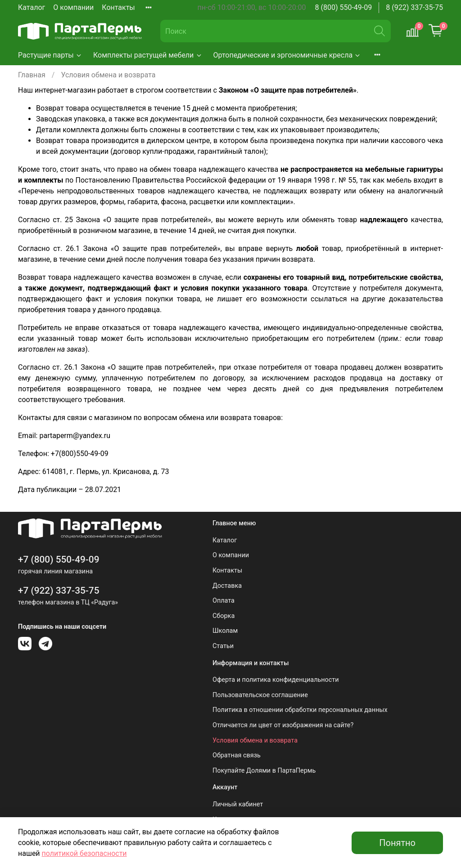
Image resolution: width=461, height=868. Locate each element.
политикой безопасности (84, 853)
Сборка (224, 616)
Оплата (224, 601)
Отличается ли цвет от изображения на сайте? (283, 725)
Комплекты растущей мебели (148, 55)
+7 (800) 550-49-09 (59, 559)
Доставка (227, 586)
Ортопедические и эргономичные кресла (287, 55)
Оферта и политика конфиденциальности (276, 680)
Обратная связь (237, 755)
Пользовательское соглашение (260, 695)
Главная (32, 75)
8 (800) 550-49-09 (344, 7)
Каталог (32, 7)
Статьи (223, 646)
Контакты (118, 7)
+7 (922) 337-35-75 (59, 591)
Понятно (397, 843)
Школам (225, 631)
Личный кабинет (238, 804)
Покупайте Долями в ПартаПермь (264, 771)
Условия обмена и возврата (255, 740)
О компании (73, 7)
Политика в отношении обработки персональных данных (300, 710)
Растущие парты (50, 55)
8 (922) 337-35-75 (414, 7)
